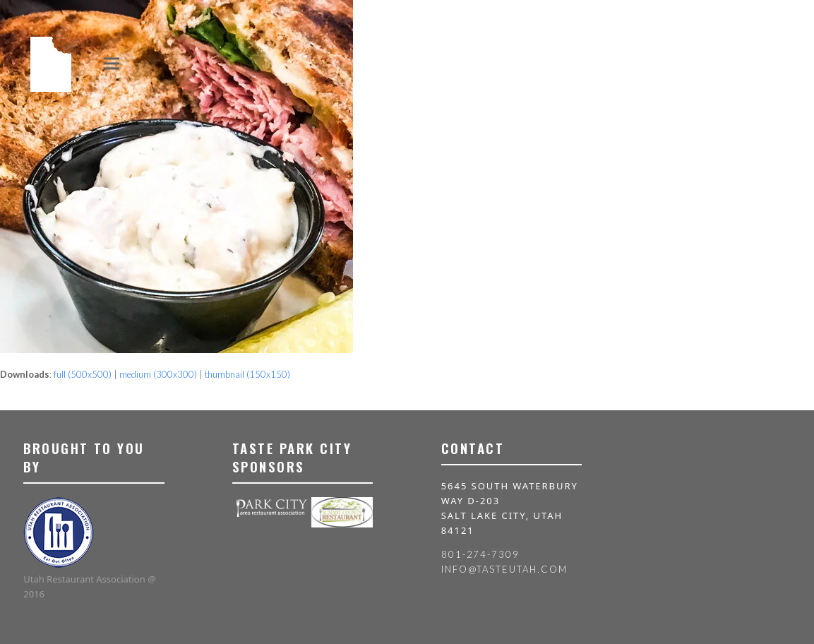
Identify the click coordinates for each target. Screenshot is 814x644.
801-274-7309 (480, 554)
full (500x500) (83, 374)
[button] (112, 63)
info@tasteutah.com (504, 569)
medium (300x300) (158, 374)
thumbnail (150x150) (247, 374)
